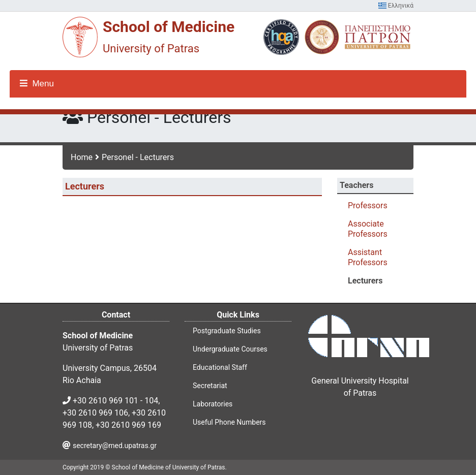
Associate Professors (368, 229)
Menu (37, 84)
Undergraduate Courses (230, 349)
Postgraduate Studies (227, 331)
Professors (368, 205)
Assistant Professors (368, 257)
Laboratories (213, 404)
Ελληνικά (396, 6)
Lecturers (365, 281)
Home (82, 157)
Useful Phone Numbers (229, 422)
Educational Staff (220, 367)
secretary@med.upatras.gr (115, 446)
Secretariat (210, 386)
